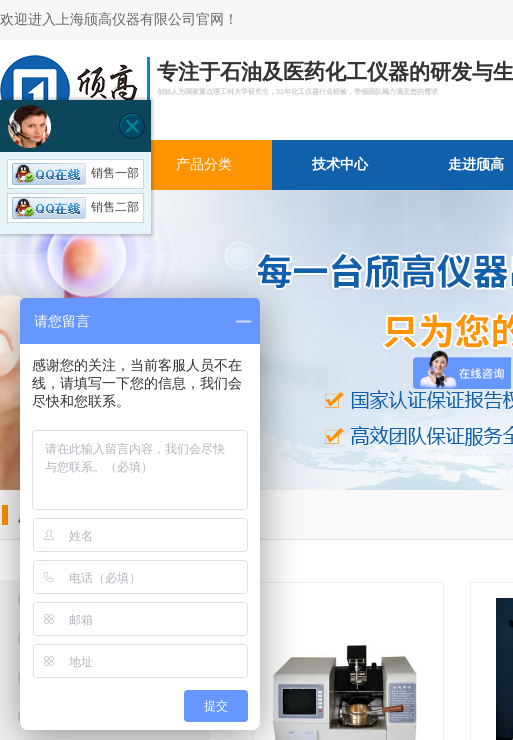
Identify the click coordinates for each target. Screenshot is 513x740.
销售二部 (75, 207)
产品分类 (204, 164)
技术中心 (340, 164)
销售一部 (75, 173)
